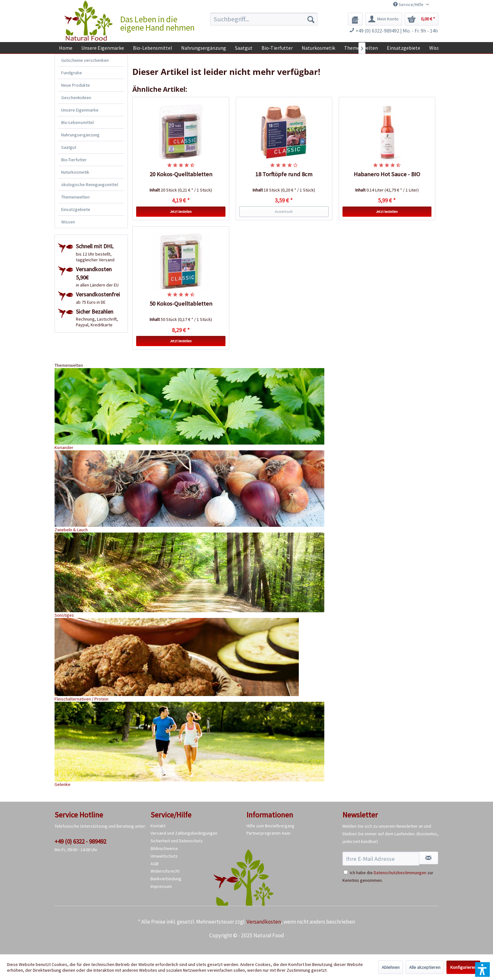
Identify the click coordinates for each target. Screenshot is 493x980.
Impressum (161, 886)
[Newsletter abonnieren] (429, 858)
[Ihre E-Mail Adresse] (381, 859)
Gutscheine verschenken (85, 60)
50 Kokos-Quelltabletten (181, 304)
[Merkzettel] (355, 19)
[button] (482, 969)
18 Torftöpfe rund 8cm (284, 174)
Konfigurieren (463, 967)
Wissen (68, 222)
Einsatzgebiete (76, 209)
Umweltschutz (164, 856)
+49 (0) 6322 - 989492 (80, 841)
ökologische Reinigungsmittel (90, 185)
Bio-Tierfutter (74, 160)
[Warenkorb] (422, 19)
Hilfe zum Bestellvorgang (270, 826)
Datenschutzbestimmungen (400, 873)
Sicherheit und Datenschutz (177, 841)
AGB (155, 864)
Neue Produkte (76, 85)
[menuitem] (264, 19)
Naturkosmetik (75, 172)
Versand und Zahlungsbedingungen (184, 833)
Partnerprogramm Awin (269, 833)
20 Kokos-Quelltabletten (181, 174)
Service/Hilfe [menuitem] (409, 4)
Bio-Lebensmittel (77, 122)
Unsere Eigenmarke (80, 110)
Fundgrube (72, 73)
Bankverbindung (166, 879)
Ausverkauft (284, 212)
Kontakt (158, 826)
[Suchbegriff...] (264, 19)
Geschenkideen (76, 98)
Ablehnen (391, 967)
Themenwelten (75, 197)
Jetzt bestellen (181, 212)
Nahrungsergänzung (80, 135)
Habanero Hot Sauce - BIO (387, 174)
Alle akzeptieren (425, 967)
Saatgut (69, 147)
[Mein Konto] (384, 19)
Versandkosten (264, 922)
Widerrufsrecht (165, 871)
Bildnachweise (164, 848)
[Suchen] (311, 19)
